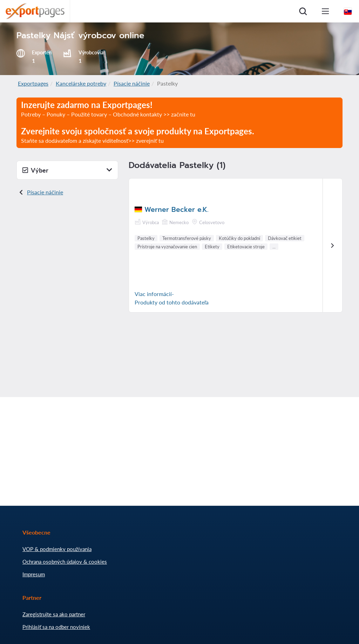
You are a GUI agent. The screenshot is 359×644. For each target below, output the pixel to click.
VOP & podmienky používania (57, 549)
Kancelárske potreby (81, 83)
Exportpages (33, 83)
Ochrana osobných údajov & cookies (65, 562)
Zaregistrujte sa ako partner (54, 614)
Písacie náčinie (132, 83)
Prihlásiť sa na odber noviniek (56, 627)
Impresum (34, 574)
